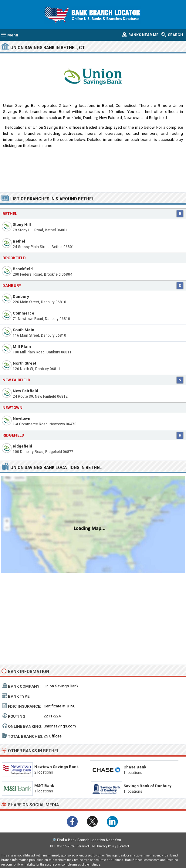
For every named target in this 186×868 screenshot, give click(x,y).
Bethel (19, 241)
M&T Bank (44, 786)
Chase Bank (135, 767)
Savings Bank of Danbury (147, 786)
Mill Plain (22, 347)
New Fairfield (25, 391)
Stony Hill (22, 225)
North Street (24, 363)
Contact (124, 846)
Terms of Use (86, 846)
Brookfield (23, 269)
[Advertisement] (93, 174)
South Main (24, 330)
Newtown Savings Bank (56, 767)
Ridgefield (22, 446)
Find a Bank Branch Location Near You (89, 840)
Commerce (24, 313)
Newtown (22, 419)
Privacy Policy (107, 846)
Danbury (12, 286)
